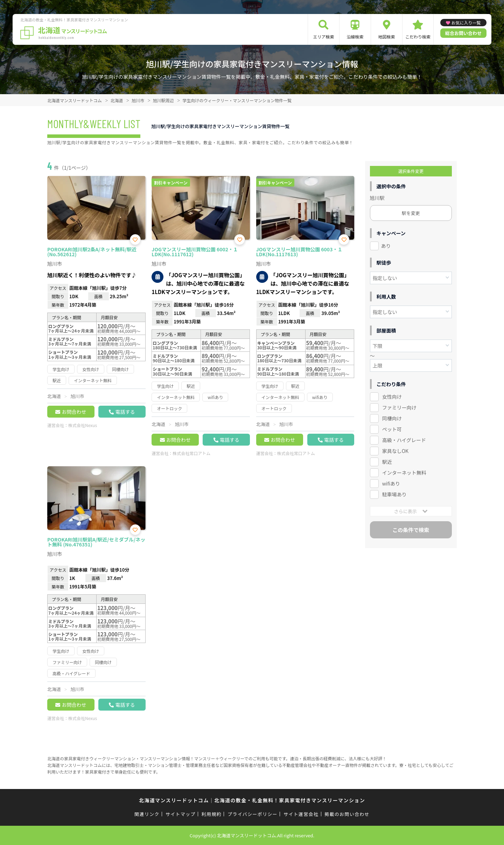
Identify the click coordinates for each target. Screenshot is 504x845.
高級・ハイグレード (404, 440)
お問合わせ (74, 412)
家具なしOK (395, 451)
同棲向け (392, 418)
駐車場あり (394, 494)
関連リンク (147, 814)
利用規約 (212, 814)
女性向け (392, 397)
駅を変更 (411, 213)
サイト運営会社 (301, 814)
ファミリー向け (399, 407)
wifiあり (391, 483)
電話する (125, 412)
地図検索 (386, 37)
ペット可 (392, 429)
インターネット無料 (404, 473)
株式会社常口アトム (191, 453)
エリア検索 (323, 37)
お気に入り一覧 (466, 23)
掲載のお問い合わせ (347, 814)
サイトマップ (181, 814)
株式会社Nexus (83, 425)
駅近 (387, 462)
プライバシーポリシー (253, 814)
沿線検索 (355, 37)
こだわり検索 (418, 37)
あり (386, 246)
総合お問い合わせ (463, 33)
